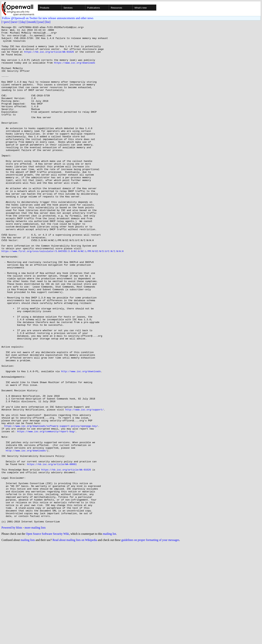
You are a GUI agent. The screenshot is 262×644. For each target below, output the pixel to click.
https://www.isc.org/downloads (75, 70)
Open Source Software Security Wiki (47, 633)
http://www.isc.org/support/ (85, 487)
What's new (141, 8)
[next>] (15, 22)
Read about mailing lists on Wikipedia (75, 639)
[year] (41, 22)
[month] (32, 22)
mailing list (110, 633)
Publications (94, 8)
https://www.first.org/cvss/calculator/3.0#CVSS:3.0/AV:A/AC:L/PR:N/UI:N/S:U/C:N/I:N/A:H (62, 296)
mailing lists (28, 639)
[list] (48, 22)
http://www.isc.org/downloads (81, 441)
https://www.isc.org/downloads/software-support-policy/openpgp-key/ (51, 506)
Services (68, 8)
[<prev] (6, 22)
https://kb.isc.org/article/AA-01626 (49, 57)
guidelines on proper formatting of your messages (150, 639)
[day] (23, 22)
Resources (116, 8)
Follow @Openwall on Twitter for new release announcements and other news (48, 18)
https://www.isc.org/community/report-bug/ (46, 513)
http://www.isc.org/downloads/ (26, 536)
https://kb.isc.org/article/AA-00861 (52, 552)
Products (44, 8)
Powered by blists (12, 627)
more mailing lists (35, 627)
